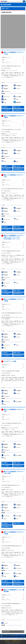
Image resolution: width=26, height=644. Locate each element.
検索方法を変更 (6, 632)
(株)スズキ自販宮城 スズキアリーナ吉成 (14, 533)
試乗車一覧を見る (17, 107)
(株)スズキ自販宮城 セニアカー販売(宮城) (14, 591)
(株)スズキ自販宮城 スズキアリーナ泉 (14, 410)
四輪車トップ (3, 635)
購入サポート (8, 635)
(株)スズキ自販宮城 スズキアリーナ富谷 (14, 117)
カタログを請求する (6, 110)
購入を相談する (5, 107)
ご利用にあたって (8, 641)
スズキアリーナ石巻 (10, 361)
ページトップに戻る (21, 639)
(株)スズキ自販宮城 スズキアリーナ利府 (14, 300)
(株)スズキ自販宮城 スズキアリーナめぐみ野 (14, 472)
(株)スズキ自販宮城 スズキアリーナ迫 (14, 176)
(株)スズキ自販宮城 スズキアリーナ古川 (14, 53)
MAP (3, 60)
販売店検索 (12, 635)
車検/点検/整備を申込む (18, 110)
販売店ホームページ (7, 57)
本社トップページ (6, 62)
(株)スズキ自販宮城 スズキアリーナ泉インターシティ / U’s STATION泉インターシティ (14, 237)
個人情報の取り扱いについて (17, 641)
